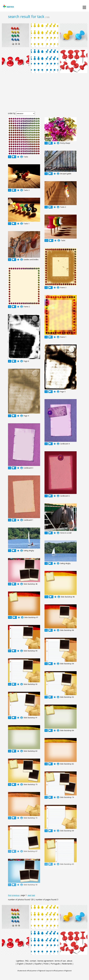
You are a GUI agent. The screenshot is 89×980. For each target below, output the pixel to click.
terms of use (60, 961)
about (70, 961)
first (10, 895)
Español (38, 964)
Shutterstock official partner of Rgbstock (31, 971)
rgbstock (8, 6)
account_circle (22, 157)
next (29, 895)
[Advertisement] (44, 94)
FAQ (27, 961)
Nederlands (67, 964)
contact (33, 961)
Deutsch (29, 964)
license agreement (45, 961)
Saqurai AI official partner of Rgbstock (59, 971)
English (20, 964)
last (33, 895)
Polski (46, 964)
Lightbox (20, 961)
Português (55, 964)
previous (16, 895)
